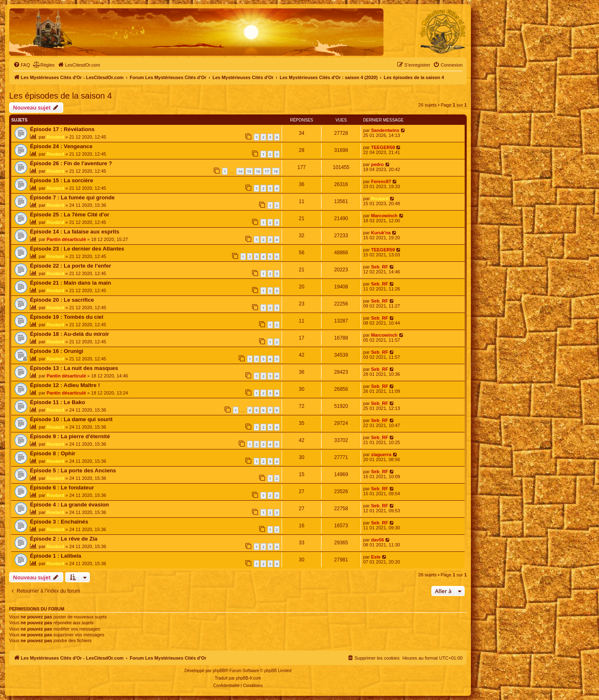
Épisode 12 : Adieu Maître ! (65, 385)
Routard (55, 137)
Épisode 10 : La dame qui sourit (71, 419)
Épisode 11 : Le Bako (58, 402)
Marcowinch (384, 216)
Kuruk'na (381, 233)
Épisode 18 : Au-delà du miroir (69, 334)
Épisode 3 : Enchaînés (59, 522)
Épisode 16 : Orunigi (57, 351)
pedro (377, 164)
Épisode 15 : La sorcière (62, 180)
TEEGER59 (383, 147)
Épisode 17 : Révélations (62, 129)
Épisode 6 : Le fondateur (62, 488)
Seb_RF (380, 267)
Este (376, 557)
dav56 (377, 540)
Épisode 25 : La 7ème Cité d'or (70, 215)
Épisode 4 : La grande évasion (69, 505)
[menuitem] (22, 65)
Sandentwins (385, 130)
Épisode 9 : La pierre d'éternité (70, 436)
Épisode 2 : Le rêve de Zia (64, 539)
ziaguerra (381, 454)
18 (276, 171)
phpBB (219, 671)
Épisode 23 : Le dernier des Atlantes (77, 249)
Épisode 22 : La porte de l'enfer (71, 266)
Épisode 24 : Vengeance (61, 146)
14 (240, 171)
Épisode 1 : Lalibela (56, 556)
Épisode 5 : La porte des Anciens (73, 470)
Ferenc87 (381, 181)
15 (249, 171)
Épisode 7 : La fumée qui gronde (72, 197)
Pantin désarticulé (66, 239)
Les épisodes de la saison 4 (61, 96)
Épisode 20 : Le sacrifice (62, 300)
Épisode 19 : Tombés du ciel (67, 317)
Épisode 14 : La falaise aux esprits (75, 232)
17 (267, 171)
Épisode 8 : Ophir (53, 453)
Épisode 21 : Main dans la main (71, 283)
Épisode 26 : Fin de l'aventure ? (71, 163)
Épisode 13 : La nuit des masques (74, 368)
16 (258, 171)
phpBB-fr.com (249, 678)
